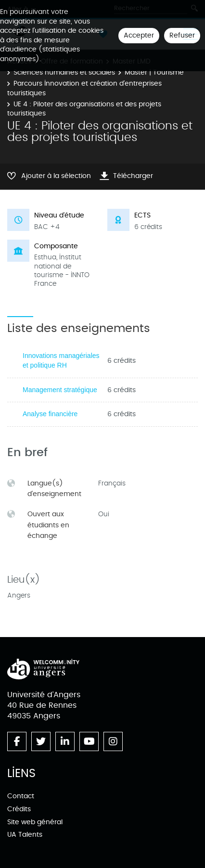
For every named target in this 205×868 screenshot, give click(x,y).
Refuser (182, 35)
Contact (21, 796)
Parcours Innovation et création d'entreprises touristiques (84, 88)
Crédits (19, 809)
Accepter (139, 35)
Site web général (35, 822)
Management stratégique (60, 390)
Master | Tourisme (154, 72)
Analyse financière (50, 414)
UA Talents (25, 835)
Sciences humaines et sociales (64, 72)
